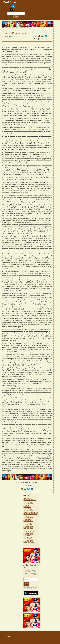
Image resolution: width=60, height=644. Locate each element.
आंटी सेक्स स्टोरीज (28, 527)
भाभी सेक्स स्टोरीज (28, 541)
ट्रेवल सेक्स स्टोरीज (28, 510)
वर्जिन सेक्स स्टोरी (28, 499)
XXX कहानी (27, 536)
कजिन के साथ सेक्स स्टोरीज (31, 513)
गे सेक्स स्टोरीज (27, 520)
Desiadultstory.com (12, 642)
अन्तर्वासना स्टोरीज (28, 503)
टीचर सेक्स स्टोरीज (28, 534)
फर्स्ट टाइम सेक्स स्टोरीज (30, 501)
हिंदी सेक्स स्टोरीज (28, 522)
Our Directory (5, 636)
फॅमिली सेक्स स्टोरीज (29, 543)
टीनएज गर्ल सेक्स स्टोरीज (30, 531)
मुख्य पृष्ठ (5, 28)
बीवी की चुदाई (27, 508)
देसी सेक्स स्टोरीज (28, 517)
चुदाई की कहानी (12, 28)
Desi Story (10, 2)
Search (16, 17)
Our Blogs (4, 633)
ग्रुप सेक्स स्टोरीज (28, 524)
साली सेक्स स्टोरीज (28, 529)
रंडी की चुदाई (27, 506)
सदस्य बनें (26, 584)
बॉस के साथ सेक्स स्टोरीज (30, 515)
